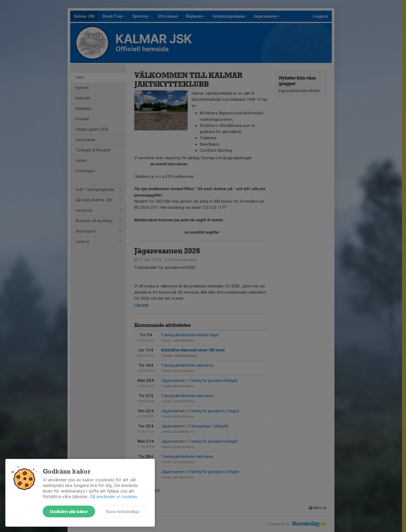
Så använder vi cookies (113, 497)
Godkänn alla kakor (69, 511)
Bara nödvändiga (123, 511)
